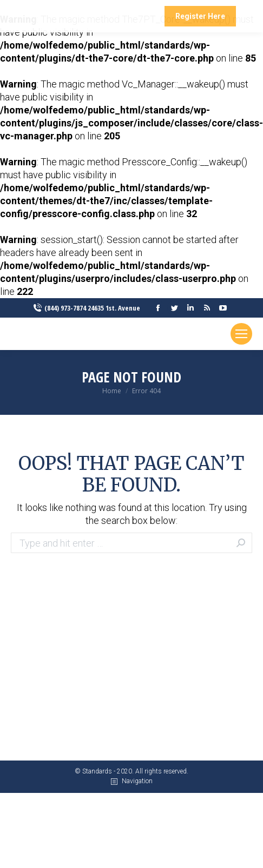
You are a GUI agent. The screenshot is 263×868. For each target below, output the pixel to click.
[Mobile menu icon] (241, 334)
